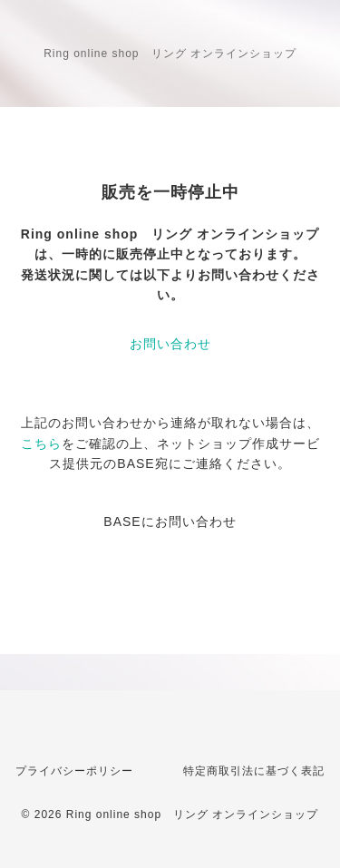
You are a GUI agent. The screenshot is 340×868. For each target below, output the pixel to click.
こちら (41, 444)
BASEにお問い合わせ (170, 522)
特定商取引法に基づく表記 (254, 771)
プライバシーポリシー (74, 771)
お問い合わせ (170, 344)
